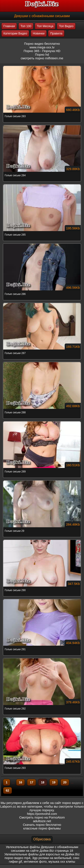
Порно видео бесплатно (42, 44)
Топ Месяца (45, 26)
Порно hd (42, 55)
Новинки (39, 33)
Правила (56, 33)
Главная (9, 26)
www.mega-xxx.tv (42, 47)
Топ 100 (26, 26)
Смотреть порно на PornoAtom (42, 817)
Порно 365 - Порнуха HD (42, 51)
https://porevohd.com (42, 814)
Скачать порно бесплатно (42, 825)
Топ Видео (66, 26)
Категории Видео (15, 33)
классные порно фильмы (42, 828)
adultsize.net (42, 821)
